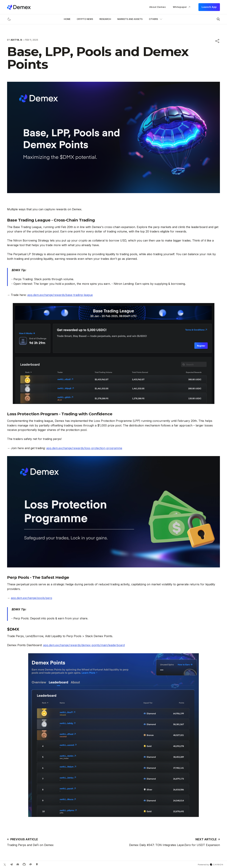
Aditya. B (16, 40)
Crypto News (85, 19)
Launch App (209, 7)
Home (67, 19)
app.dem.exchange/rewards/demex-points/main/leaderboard (84, 645)
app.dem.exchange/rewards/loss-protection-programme (84, 448)
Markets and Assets (130, 19)
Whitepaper (182, 7)
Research (105, 19)
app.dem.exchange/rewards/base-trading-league (60, 295)
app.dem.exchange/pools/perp (31, 598)
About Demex (158, 7)
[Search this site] (218, 19)
